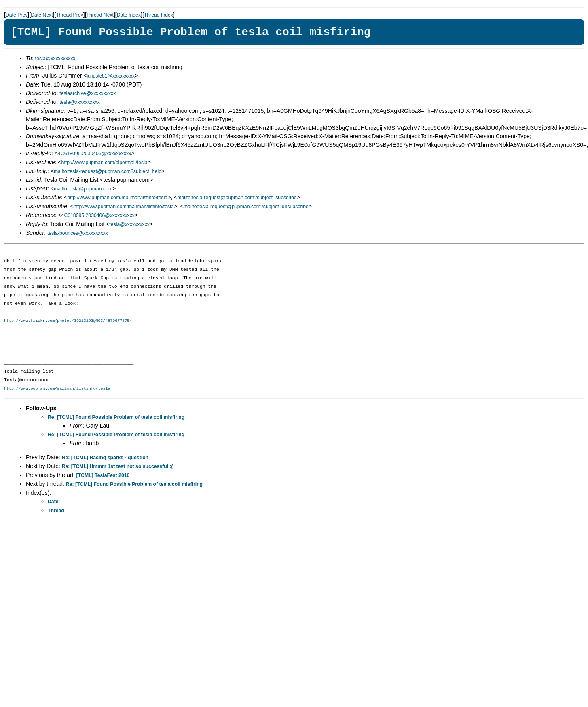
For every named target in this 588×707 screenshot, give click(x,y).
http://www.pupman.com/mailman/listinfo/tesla (117, 198)
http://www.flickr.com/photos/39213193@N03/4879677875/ (68, 321)
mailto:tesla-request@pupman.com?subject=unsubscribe (246, 207)
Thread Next (100, 15)
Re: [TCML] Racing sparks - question (105, 458)
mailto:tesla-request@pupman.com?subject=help (108, 171)
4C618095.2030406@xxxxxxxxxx (94, 154)
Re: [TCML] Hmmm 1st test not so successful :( (117, 466)
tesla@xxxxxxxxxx (55, 59)
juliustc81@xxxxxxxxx (111, 76)
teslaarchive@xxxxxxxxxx (88, 93)
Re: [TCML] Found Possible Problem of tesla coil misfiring (116, 417)
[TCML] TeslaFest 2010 (103, 475)
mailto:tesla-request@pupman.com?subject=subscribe (237, 198)
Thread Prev (69, 15)
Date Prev (17, 15)
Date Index (129, 15)
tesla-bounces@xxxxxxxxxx (78, 233)
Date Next (42, 15)
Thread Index (159, 15)
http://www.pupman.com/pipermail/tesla (105, 163)
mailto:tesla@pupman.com (83, 189)
